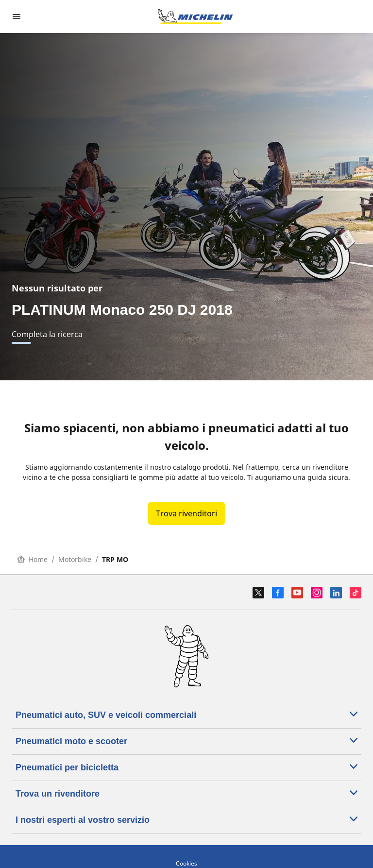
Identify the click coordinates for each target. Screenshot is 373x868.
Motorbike (75, 559)
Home (32, 559)
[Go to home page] (195, 17)
